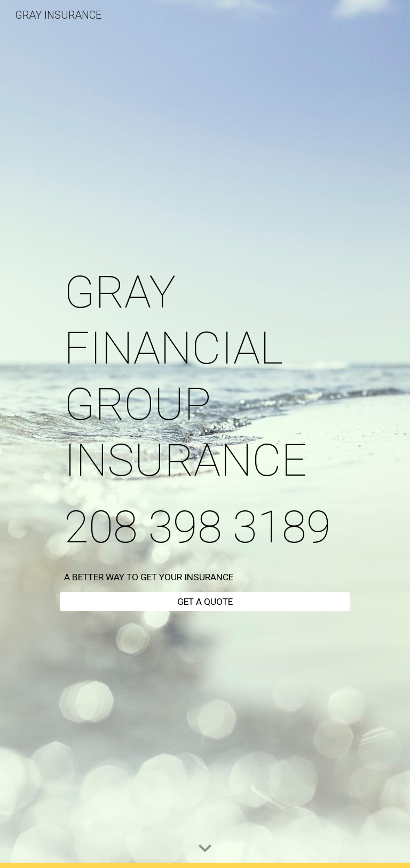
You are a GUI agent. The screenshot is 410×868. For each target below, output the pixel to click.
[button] (205, 849)
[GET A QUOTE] (205, 602)
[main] (205, 410)
